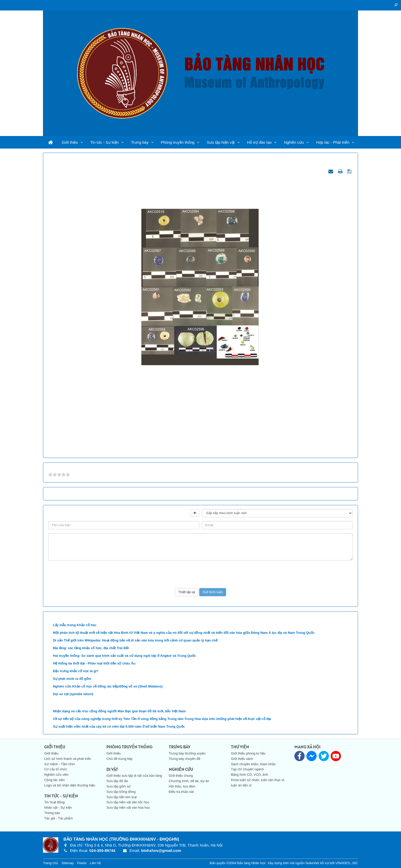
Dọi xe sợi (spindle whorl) (73, 694)
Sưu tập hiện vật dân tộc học (128, 802)
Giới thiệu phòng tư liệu (248, 753)
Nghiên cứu (294, 142)
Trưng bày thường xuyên (187, 753)
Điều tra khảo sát (181, 792)
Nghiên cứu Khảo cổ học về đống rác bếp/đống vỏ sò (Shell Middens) (108, 686)
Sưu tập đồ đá (117, 781)
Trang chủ (51, 863)
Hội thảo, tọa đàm (182, 786)
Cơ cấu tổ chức (56, 769)
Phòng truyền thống (178, 142)
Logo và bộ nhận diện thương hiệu (70, 785)
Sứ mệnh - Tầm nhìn (60, 764)
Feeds (82, 863)
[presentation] (201, 574)
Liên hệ (95, 863)
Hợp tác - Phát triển (333, 142)
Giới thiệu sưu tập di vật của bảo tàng (134, 776)
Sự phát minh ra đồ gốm (72, 679)
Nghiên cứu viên (56, 775)
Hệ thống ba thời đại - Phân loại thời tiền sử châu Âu (94, 663)
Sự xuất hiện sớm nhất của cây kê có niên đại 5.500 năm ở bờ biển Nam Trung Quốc (119, 726)
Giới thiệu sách (242, 759)
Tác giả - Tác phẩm (58, 818)
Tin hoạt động (54, 802)
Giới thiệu (70, 142)
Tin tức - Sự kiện (104, 142)
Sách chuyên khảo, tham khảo (253, 764)
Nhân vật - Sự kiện (58, 808)
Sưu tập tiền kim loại (121, 797)
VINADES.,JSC (347, 863)
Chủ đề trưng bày (119, 759)
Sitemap (68, 863)
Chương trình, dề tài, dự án (189, 781)
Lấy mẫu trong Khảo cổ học (75, 625)
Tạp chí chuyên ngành (247, 769)
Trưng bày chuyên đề (185, 759)
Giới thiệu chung (181, 776)
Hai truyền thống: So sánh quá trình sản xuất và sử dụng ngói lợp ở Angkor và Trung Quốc (124, 656)
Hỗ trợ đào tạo (259, 142)
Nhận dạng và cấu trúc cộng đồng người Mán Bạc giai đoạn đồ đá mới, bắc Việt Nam (119, 711)
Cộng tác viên (54, 780)
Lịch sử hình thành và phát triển (68, 759)
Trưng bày (140, 142)
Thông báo (52, 813)
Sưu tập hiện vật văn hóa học (128, 808)
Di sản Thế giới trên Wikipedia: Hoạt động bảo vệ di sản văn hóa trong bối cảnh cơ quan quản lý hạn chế (135, 640)
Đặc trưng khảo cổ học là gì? (76, 671)
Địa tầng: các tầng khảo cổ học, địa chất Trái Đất (91, 648)
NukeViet (312, 863)
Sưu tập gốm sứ (119, 786)
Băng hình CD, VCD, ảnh (249, 775)
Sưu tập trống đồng (121, 792)
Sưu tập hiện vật (221, 142)
